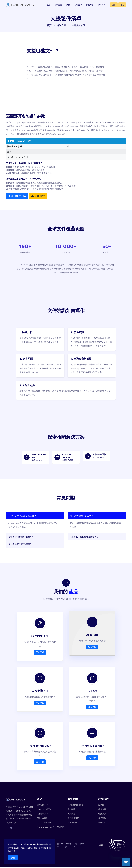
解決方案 (58, 6)
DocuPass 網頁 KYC (45, 810)
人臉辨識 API (42, 815)
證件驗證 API (42, 806)
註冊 (114, 6)
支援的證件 (72, 823)
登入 (122, 6)
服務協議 (102, 815)
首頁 (49, 25)
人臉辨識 (71, 815)
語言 (101, 846)
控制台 (101, 806)
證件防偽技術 (73, 819)
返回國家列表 (17, 196)
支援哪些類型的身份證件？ (21, 537)
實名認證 (71, 810)
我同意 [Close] (13, 858)
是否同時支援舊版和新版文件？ (84, 537)
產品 (48, 6)
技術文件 (78, 6)
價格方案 (90, 6)
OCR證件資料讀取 (75, 806)
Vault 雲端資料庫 (44, 823)
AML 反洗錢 (42, 819)
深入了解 (40, 653)
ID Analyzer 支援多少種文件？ (22, 516)
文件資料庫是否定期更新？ (21, 544)
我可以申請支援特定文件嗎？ (83, 516)
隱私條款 (102, 819)
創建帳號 (38, 196)
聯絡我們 (102, 6)
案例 (68, 6)
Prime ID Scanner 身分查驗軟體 (50, 828)
